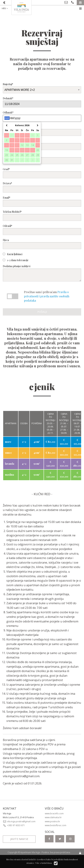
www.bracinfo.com (54, 813)
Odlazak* (42, 116)
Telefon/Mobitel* (42, 215)
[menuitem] (8, 8)
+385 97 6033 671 (14, 825)
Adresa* (42, 145)
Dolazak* (42, 102)
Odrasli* (42, 230)
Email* (42, 201)
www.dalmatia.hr (53, 817)
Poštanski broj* (42, 159)
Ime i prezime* (42, 130)
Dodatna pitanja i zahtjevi (42, 273)
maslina (9, 475)
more (8, 442)
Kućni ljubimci (13, 254)
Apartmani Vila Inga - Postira (35, 852)
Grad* (42, 173)
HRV (5, 8)
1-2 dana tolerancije (16, 260)
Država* (42, 187)
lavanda (10, 464)
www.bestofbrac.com (56, 825)
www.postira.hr (52, 821)
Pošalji (42, 312)
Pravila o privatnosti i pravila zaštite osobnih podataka (47, 296)
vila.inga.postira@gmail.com (21, 776)
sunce (8, 453)
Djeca (42, 244)
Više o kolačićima (44, 863)
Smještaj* (42, 88)
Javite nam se (19, 839)
